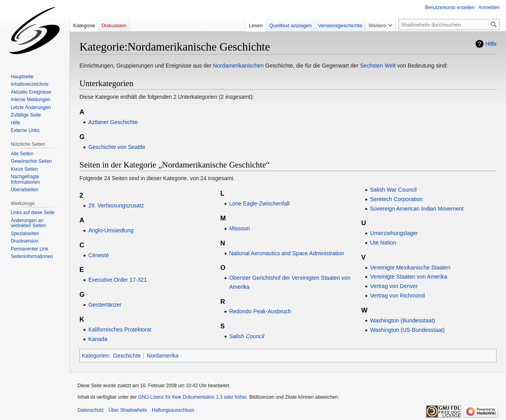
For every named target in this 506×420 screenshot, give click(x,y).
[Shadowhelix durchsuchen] (449, 24)
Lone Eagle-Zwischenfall (260, 203)
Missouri (240, 228)
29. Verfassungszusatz (116, 205)
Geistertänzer (105, 305)
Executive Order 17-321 (117, 280)
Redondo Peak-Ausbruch (260, 311)
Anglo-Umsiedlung (111, 230)
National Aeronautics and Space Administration (287, 253)
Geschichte (127, 356)
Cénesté (98, 255)
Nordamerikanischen (238, 66)
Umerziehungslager (394, 233)
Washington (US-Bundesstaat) (407, 330)
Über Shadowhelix (128, 410)
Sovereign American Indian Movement (417, 209)
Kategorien (95, 356)
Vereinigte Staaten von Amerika (409, 277)
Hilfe (491, 44)
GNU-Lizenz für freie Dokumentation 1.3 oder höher (192, 397)
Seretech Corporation (396, 199)
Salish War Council (393, 190)
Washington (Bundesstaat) (402, 320)
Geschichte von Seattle (117, 147)
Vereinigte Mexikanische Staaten (410, 267)
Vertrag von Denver (394, 286)
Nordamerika (162, 356)
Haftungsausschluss (173, 410)
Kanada (98, 339)
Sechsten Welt (378, 66)
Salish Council (247, 336)
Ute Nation (383, 243)
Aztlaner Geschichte (113, 122)
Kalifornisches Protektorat (120, 330)
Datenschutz (91, 410)
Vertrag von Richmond (397, 296)
